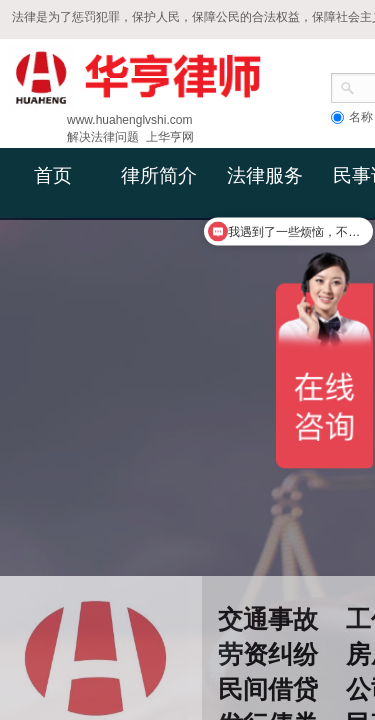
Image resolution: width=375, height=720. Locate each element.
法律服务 (265, 175)
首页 (53, 175)
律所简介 (159, 175)
